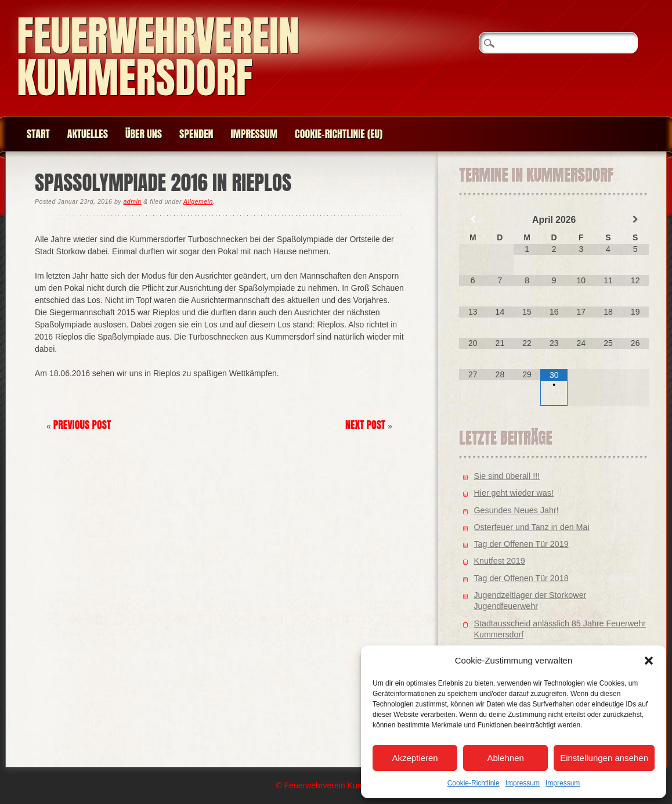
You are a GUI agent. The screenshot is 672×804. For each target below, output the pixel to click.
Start (38, 134)
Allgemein (198, 201)
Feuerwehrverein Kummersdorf (158, 57)
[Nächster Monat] (635, 219)
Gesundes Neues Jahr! (516, 510)
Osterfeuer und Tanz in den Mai (531, 527)
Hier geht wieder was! (513, 493)
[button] (649, 661)
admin (132, 201)
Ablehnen (505, 758)
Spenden (196, 134)
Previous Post (82, 425)
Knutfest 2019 (499, 561)
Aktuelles (88, 134)
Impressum (523, 783)
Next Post (365, 425)
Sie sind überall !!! (507, 476)
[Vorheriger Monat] (473, 219)
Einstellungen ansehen (604, 758)
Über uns (144, 134)
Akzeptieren (415, 758)
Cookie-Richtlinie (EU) (339, 134)
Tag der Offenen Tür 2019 (521, 544)
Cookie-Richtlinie (474, 783)
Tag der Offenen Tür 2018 (521, 578)
